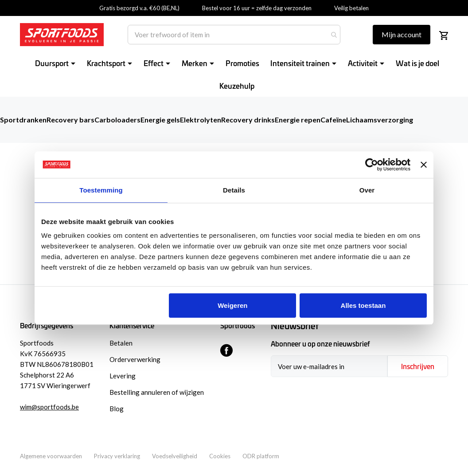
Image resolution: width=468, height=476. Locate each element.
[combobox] (234, 35)
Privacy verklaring (117, 456)
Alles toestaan (363, 305)
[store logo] (62, 35)
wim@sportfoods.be (49, 407)
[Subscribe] (418, 366)
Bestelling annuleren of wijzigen (157, 392)
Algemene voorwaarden (51, 456)
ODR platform (261, 456)
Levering (123, 376)
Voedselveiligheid (175, 456)
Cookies (220, 456)
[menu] (238, 74)
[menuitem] (57, 63)
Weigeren (232, 305)
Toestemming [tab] (101, 190)
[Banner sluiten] (424, 165)
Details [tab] (234, 190)
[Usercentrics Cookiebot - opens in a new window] (372, 165)
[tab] (359, 326)
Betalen (121, 343)
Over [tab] (367, 190)
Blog (117, 409)
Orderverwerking (135, 359)
